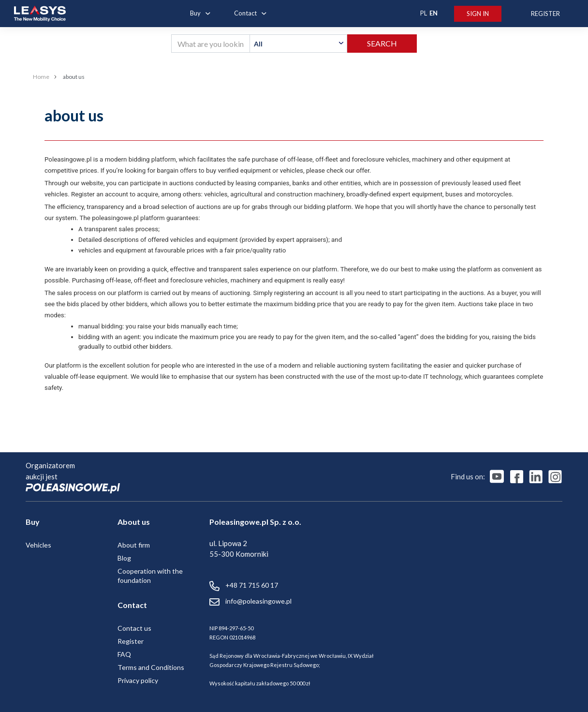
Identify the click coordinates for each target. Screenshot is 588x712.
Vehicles (38, 545)
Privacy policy (138, 680)
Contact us (134, 628)
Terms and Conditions (151, 667)
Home (41, 77)
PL (424, 13)
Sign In (478, 14)
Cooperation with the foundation (150, 576)
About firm (134, 545)
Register (131, 641)
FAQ (124, 654)
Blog (124, 558)
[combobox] (298, 44)
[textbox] (298, 44)
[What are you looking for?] (211, 44)
